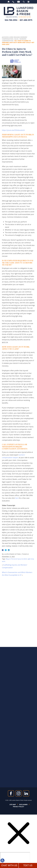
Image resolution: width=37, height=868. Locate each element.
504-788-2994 (11, 20)
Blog (16, 39)
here (17, 498)
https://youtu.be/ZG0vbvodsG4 (13, 130)
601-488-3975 (26, 20)
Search (24, 2)
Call (13, 2)
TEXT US (28, 865)
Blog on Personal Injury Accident (16, 559)
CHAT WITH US (9, 865)
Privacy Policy (18, 807)
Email (19, 2)
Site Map (13, 805)
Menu (28, 2)
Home (9, 2)
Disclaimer (23, 805)
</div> (15, 860)
